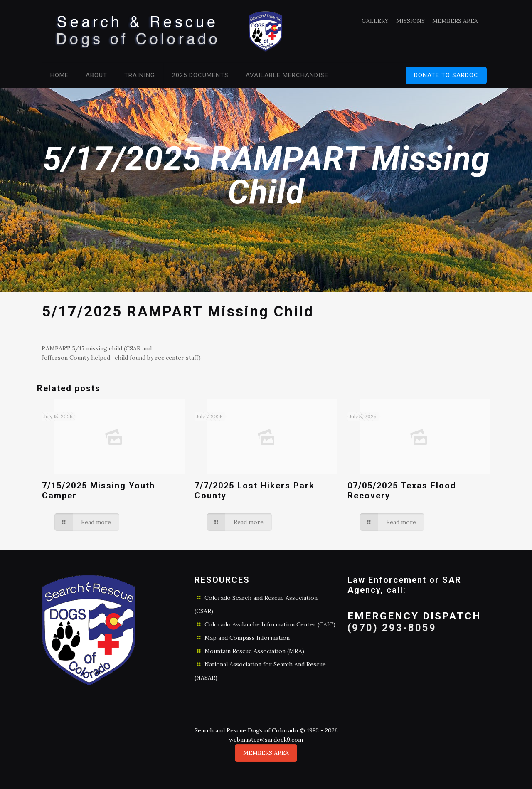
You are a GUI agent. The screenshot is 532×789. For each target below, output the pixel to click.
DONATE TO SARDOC (446, 75)
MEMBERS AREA (455, 21)
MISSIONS (410, 21)
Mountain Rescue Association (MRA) (254, 651)
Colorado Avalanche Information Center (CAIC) (270, 624)
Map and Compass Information (247, 638)
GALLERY (375, 21)
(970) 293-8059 (392, 628)
